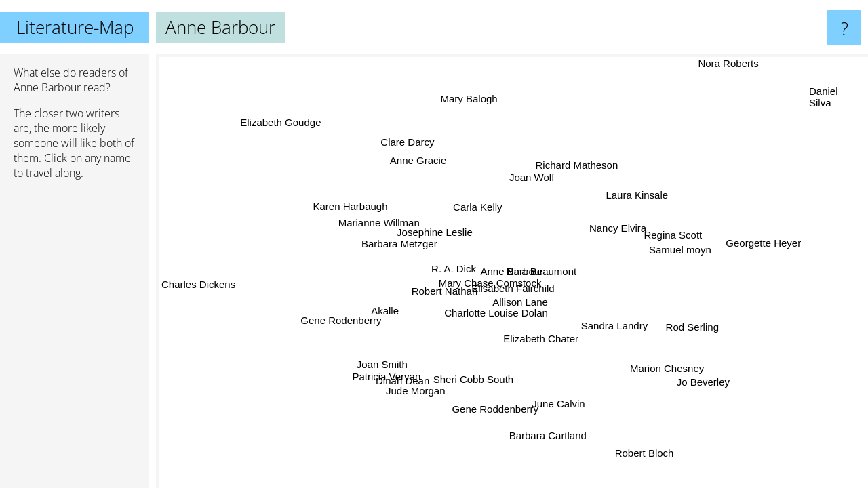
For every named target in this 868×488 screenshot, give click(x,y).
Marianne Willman (378, 223)
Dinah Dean (404, 381)
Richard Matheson (576, 164)
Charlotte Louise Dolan (497, 313)
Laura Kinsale (638, 195)
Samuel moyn (679, 248)
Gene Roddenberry (493, 408)
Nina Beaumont (541, 271)
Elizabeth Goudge (280, 123)
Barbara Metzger (397, 245)
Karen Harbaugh (351, 206)
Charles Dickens (198, 283)
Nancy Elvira (618, 229)
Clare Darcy (413, 141)
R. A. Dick (454, 269)
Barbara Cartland (547, 435)
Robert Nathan (446, 292)
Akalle (387, 313)
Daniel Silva (824, 98)
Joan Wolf (531, 178)
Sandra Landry (614, 326)
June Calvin (560, 404)
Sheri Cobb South (476, 379)
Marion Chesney (668, 368)
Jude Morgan (416, 391)
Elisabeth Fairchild (514, 288)
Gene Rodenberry (339, 318)
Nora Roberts (718, 63)
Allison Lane (521, 302)
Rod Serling (692, 326)
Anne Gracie (415, 161)
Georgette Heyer (765, 244)
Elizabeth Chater (545, 337)
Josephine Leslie (435, 232)
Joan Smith (383, 364)
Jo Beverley (696, 385)
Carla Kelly (476, 208)
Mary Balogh (466, 99)
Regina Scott (674, 235)
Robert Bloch (645, 453)
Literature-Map (75, 27)
